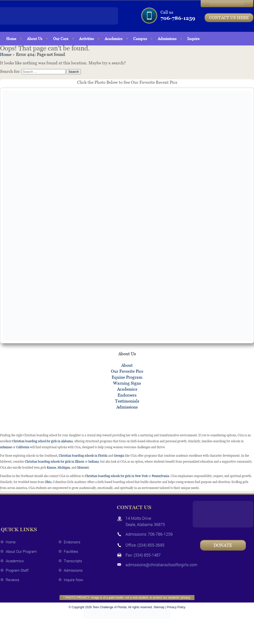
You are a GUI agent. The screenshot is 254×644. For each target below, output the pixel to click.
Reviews (13, 580)
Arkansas (6, 447)
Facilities (71, 551)
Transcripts (73, 561)
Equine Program (127, 377)
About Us (35, 39)
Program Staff (17, 570)
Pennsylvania (160, 476)
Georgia (119, 456)
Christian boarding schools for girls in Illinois (54, 462)
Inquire (193, 39)
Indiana (94, 462)
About (127, 365)
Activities (86, 39)
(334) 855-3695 (151, 545)
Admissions (167, 39)
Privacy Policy (176, 607)
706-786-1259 (178, 18)
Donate (223, 545)
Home (11, 39)
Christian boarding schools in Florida (83, 456)
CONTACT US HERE (229, 18)
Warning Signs (127, 383)
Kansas (51, 468)
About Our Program (21, 551)
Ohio (48, 482)
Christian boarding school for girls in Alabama (42, 441)
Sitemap (159, 607)
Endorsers (127, 395)
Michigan (64, 468)
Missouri (83, 468)
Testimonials (127, 401)
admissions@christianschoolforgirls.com (161, 565)
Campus (140, 39)
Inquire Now (73, 580)
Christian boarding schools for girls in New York (116, 476)
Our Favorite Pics (127, 371)
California (23, 447)
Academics (113, 39)
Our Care (61, 39)
